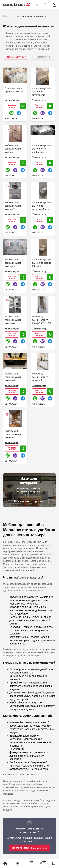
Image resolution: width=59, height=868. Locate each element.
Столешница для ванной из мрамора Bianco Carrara (41, 206)
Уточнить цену (12, 100)
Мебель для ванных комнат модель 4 (13, 320)
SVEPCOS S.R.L (12, 118)
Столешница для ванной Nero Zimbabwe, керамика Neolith (41, 149)
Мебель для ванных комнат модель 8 (13, 434)
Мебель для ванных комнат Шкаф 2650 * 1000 (42, 320)
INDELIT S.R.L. (39, 118)
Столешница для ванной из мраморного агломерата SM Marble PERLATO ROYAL (41, 92)
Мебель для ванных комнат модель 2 (13, 206)
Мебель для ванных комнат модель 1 (13, 149)
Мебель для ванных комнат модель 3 (13, 263)
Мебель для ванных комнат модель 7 (40, 377)
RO (37, 5)
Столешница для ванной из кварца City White (42, 263)
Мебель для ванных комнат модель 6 (13, 377)
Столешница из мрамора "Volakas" (15, 90)
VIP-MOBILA (11, 175)
